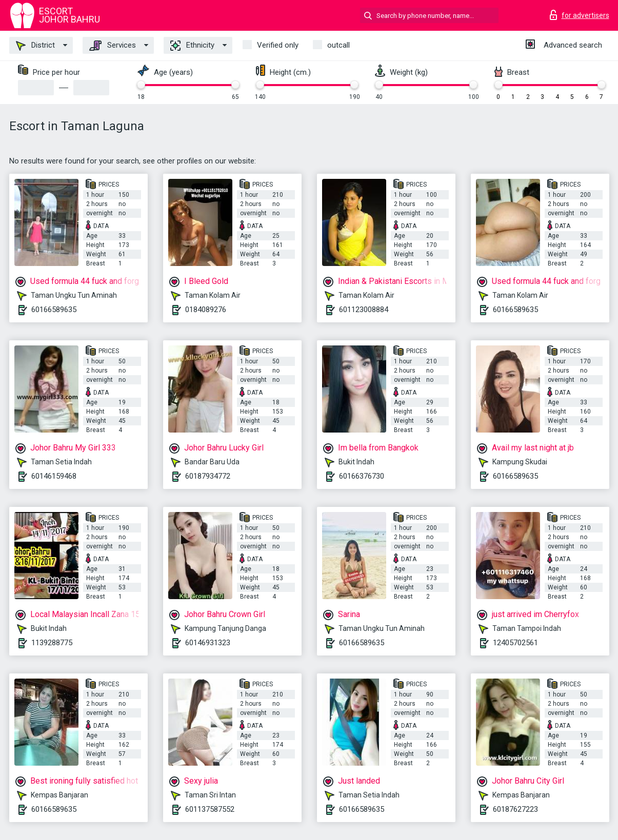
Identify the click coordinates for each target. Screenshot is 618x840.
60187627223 (515, 809)
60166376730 (362, 476)
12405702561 (515, 643)
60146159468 (54, 476)
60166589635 (54, 310)
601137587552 (210, 809)
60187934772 (208, 476)
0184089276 (206, 310)
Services (113, 46)
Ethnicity (192, 46)
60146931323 (208, 643)
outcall (338, 45)
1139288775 (52, 643)
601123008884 (364, 310)
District (35, 46)
